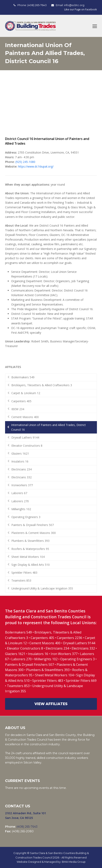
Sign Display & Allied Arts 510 (31, 565)
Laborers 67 (19, 493)
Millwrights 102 (21, 509)
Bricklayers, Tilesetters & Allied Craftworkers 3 (42, 385)
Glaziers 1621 (20, 453)
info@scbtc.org (74, 5)
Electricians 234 (21, 469)
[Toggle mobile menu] (95, 26)
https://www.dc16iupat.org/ (36, 166)
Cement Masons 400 (25, 417)
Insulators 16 (20, 461)
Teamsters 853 (21, 580)
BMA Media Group (74, 862)
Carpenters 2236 (70, 638)
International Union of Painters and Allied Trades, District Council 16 (48, 427)
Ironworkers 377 (22, 485)
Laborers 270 (20, 501)
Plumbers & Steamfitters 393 (30, 541)
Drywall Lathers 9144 (25, 437)
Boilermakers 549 (23, 377)
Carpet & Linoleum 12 (26, 393)
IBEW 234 (18, 409)
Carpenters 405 (21, 401)
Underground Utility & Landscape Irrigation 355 (42, 588)
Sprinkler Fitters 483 (24, 573)
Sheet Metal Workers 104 (28, 557)
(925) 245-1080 (25, 162)
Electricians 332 (21, 477)
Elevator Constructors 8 (27, 446)
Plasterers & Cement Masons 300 (34, 533)
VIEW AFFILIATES (51, 704)
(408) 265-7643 (37, 5)
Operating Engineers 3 (26, 517)
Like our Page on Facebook (81, 9)
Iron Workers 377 (64, 654)
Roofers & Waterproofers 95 (30, 549)
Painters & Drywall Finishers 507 (33, 525)
